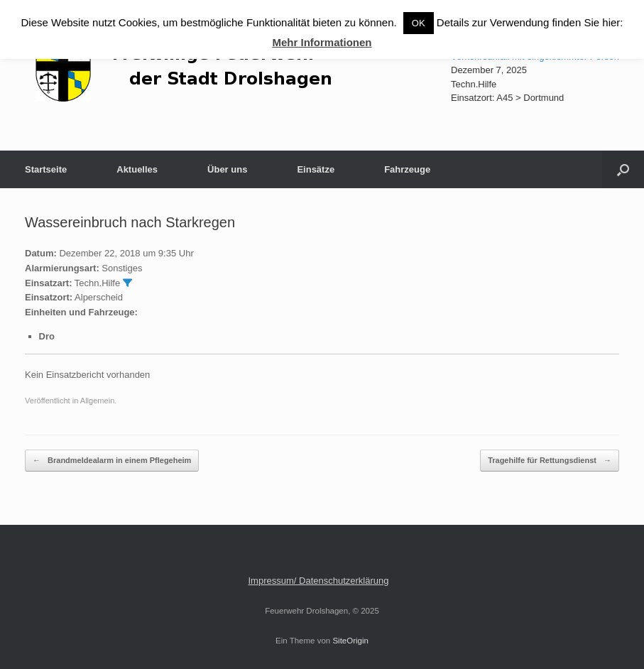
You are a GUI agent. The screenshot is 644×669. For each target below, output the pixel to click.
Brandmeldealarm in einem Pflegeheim (112, 461)
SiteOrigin (350, 641)
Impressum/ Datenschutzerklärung (319, 581)
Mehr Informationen (322, 42)
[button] (623, 169)
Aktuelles (137, 169)
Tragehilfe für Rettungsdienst (550, 461)
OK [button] (419, 23)
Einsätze (316, 169)
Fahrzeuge (407, 169)
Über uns (227, 169)
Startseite (46, 169)
